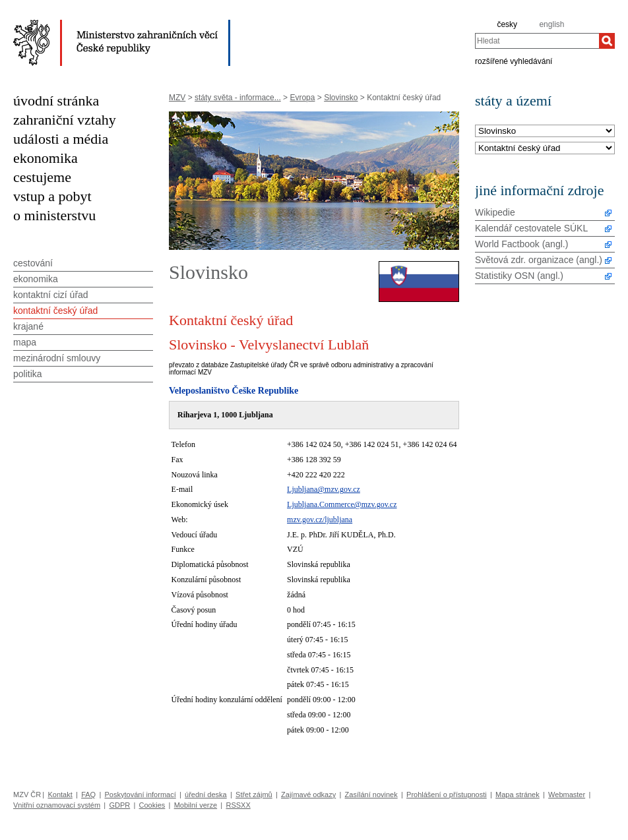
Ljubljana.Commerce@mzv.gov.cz (342, 504)
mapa (25, 342)
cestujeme (42, 177)
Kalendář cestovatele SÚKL (531, 228)
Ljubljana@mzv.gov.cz (324, 489)
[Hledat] (607, 41)
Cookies (152, 805)
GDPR (119, 805)
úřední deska (206, 795)
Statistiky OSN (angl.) (519, 276)
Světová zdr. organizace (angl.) (539, 260)
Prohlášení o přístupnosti (447, 795)
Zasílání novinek (371, 795)
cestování (33, 263)
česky (507, 24)
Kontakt (60, 795)
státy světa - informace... (238, 98)
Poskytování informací (141, 795)
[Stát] (545, 132)
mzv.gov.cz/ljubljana (320, 520)
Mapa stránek (518, 795)
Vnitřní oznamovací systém (57, 805)
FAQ (88, 795)
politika (28, 374)
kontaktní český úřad (55, 311)
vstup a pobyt (52, 196)
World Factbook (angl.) (521, 244)
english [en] (551, 24)
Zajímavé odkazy (308, 795)
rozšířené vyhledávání (514, 61)
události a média (61, 139)
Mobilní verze (196, 805)
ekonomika (46, 158)
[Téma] (545, 149)
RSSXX (238, 805)
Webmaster (567, 795)
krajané (28, 326)
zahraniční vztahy (65, 120)
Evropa (302, 98)
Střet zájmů (254, 795)
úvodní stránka (56, 101)
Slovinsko (341, 98)
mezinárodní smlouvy (57, 358)
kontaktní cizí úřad (51, 295)
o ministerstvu (54, 215)
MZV (177, 98)
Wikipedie (495, 212)
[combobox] (537, 41)
